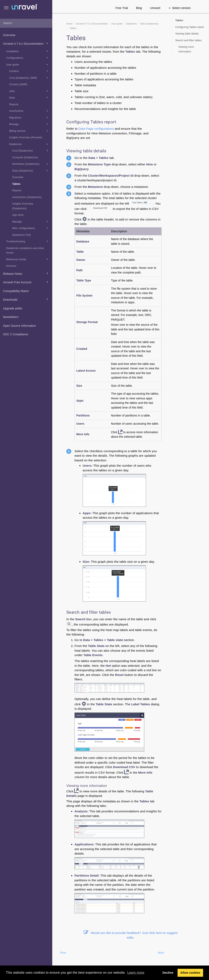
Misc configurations (31, 228)
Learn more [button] (136, 973)
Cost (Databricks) (31, 151)
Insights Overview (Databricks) (23, 206)
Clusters (29, 71)
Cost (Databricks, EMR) (29, 78)
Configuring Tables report (190, 27)
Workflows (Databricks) (31, 164)
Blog (139, 8)
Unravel (155, 8)
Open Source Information (19, 326)
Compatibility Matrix (16, 291)
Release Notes (26, 273)
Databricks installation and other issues (25, 251)
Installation (28, 51)
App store (18, 215)
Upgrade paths (13, 308)
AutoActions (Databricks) (27, 197)
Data (29, 97)
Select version (180, 8)
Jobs (29, 91)
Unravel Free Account (26, 282)
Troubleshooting (28, 241)
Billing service (29, 131)
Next (161, 953)
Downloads (26, 299)
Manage (29, 124)
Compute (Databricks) (25, 157)
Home (69, 24)
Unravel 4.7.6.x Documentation (26, 43)
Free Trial (122, 8)
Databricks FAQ (22, 235)
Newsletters (11, 317)
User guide (28, 64)
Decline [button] (168, 973)
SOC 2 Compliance (16, 334)
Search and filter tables (188, 40)
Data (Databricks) (31, 171)
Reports (14, 104)
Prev (63, 953)
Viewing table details (187, 34)
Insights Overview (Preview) (26, 137)
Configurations (28, 58)
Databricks (29, 144)
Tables (16, 184)
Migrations (29, 117)
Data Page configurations (96, 129)
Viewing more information (186, 49)
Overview (9, 35)
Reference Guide (28, 259)
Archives (11, 266)
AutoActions (29, 111)
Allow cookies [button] (190, 973)
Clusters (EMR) (18, 84)
